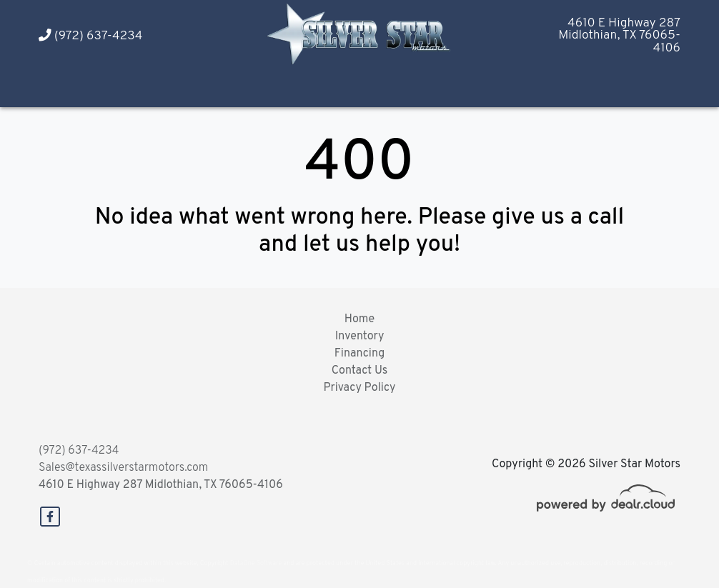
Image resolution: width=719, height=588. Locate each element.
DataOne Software (256, 563)
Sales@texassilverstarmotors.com (123, 468)
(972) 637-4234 (90, 36)
